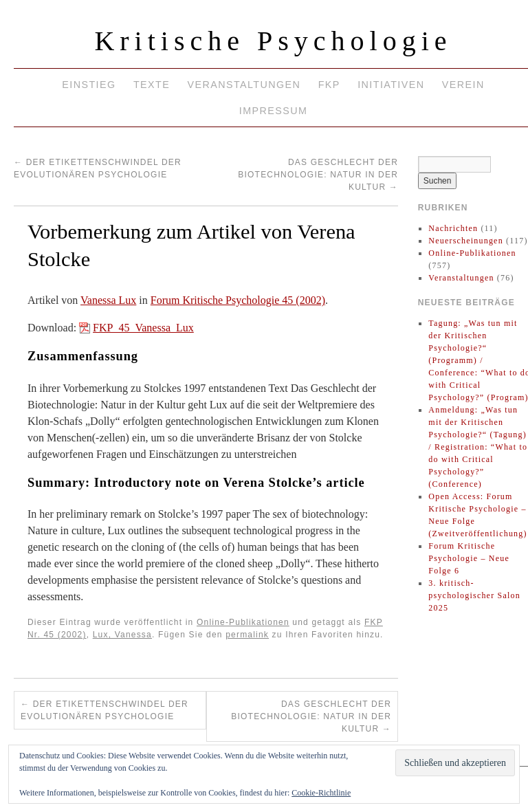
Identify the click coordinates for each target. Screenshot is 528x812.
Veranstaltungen (244, 85)
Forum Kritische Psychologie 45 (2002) (238, 300)
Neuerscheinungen (466, 241)
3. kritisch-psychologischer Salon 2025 (474, 595)
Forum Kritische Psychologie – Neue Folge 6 (469, 558)
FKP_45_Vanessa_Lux (143, 328)
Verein (463, 85)
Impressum (273, 111)
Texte (152, 85)
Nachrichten (453, 228)
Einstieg (89, 85)
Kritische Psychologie (273, 41)
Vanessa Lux (108, 300)
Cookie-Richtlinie (321, 793)
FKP (329, 85)
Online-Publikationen (243, 622)
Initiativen (391, 85)
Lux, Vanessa (122, 635)
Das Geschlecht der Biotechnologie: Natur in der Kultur (318, 175)
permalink (247, 635)
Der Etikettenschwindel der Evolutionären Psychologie (104, 710)
